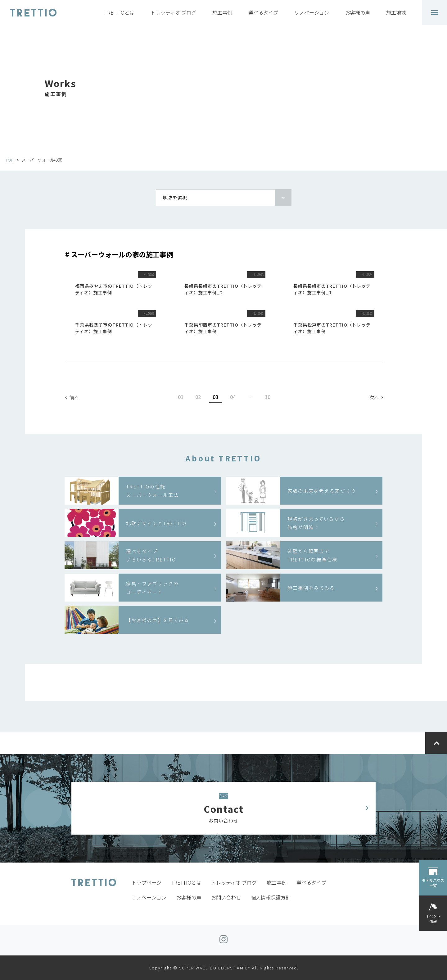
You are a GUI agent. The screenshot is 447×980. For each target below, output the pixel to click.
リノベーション (312, 12)
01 (181, 397)
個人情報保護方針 (271, 897)
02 (198, 397)
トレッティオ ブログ (173, 12)
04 (233, 397)
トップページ (147, 882)
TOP (9, 160)
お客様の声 (358, 12)
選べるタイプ (263, 12)
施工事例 (222, 12)
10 (268, 397)
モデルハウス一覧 (433, 883)
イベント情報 (433, 918)
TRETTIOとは (120, 12)
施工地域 (396, 12)
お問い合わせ (226, 897)
